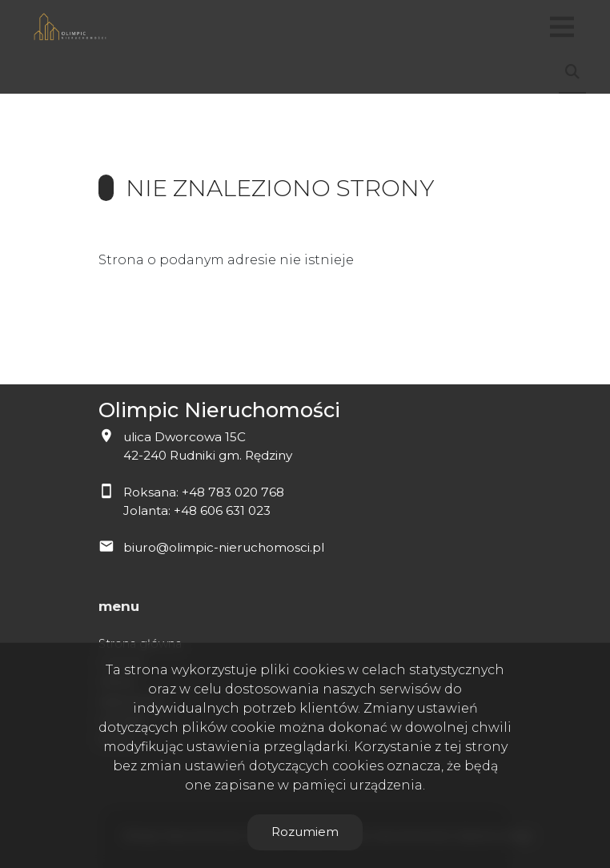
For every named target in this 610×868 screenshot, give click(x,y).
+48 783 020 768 (233, 492)
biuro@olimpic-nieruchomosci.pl (224, 547)
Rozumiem (305, 832)
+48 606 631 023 (222, 510)
